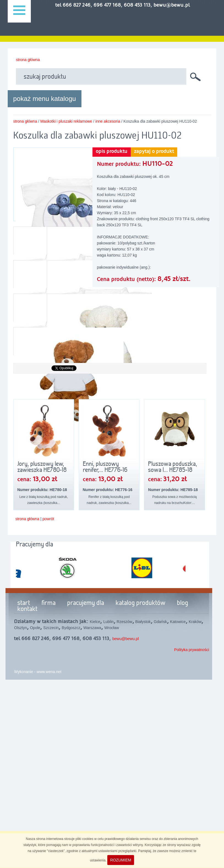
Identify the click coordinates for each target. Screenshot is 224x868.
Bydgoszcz (71, 628)
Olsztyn (21, 628)
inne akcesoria (108, 121)
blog (183, 603)
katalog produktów (140, 603)
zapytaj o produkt (154, 151)
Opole (35, 628)
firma (49, 603)
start (24, 603)
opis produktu (112, 151)
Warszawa (92, 628)
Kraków (195, 622)
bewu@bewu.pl (125, 639)
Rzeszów (125, 622)
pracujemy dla (86, 603)
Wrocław (112, 628)
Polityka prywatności (192, 650)
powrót (48, 519)
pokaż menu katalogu (45, 99)
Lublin (108, 622)
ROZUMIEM (121, 860)
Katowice (178, 622)
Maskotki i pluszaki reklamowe (66, 121)
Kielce (95, 622)
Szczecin (51, 628)
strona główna (28, 60)
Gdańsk (160, 622)
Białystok (143, 622)
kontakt (27, 609)
